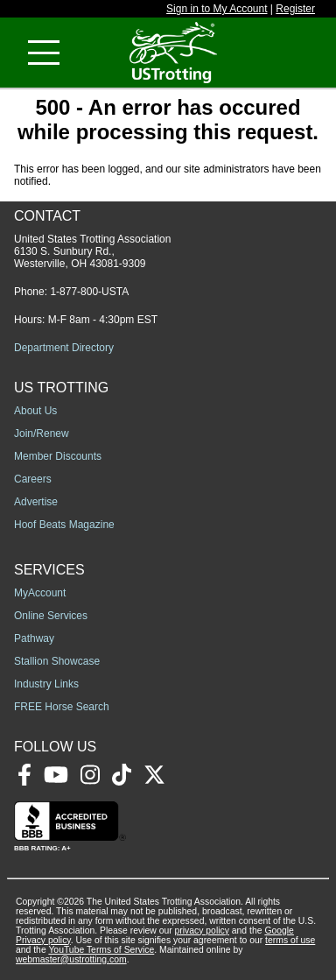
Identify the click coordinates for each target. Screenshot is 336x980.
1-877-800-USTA (89, 292)
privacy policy (202, 931)
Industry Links (46, 684)
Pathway (34, 638)
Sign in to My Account (217, 9)
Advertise (36, 502)
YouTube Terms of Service (101, 950)
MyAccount (40, 593)
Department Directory (64, 348)
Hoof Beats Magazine (64, 525)
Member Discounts (58, 456)
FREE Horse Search (62, 707)
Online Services (51, 616)
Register (295, 9)
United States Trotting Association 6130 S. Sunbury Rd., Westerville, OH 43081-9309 (92, 251)
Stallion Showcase (57, 661)
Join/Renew (42, 434)
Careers (33, 479)
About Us (35, 411)
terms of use (290, 940)
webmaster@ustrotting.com (71, 959)
